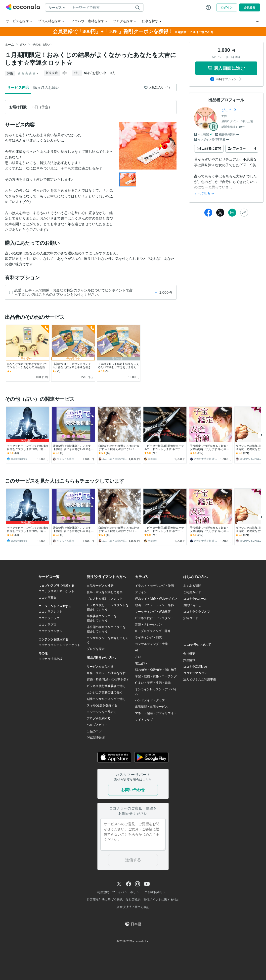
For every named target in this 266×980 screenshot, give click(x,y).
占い (23, 45)
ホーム (9, 45)
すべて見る (204, 194)
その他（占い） (43, 45)
